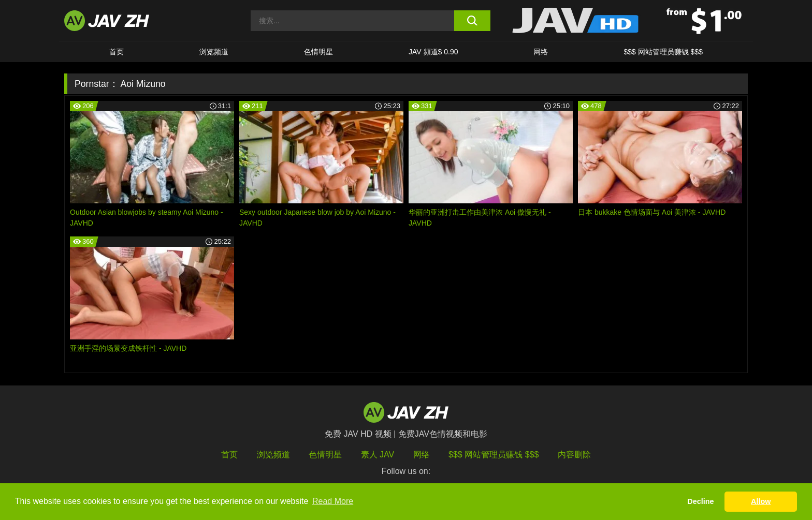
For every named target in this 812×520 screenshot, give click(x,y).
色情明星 (318, 52)
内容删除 (574, 455)
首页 (117, 52)
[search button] (472, 21)
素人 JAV (378, 455)
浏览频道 (214, 52)
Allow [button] (761, 501)
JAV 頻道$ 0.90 (433, 52)
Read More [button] (333, 501)
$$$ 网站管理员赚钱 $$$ (663, 52)
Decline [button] (700, 501)
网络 (541, 52)
